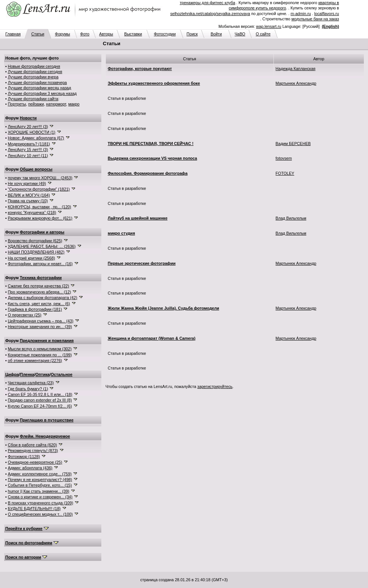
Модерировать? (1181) (29, 144)
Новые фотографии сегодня (34, 66)
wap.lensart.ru (269, 26)
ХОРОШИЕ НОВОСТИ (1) (32, 132)
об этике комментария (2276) (35, 360)
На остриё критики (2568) (31, 258)
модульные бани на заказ (315, 19)
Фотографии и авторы (42, 232)
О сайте (263, 34)
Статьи (38, 34)
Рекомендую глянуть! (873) (33, 451)
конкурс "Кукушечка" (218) (32, 212)
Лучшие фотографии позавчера (37, 82)
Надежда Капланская (296, 69)
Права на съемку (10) (28, 201)
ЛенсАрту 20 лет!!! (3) (28, 127)
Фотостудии (165, 34)
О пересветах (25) (25, 315)
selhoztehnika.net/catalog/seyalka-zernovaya (210, 14)
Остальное (62, 374)
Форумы (63, 34)
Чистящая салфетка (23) (31, 383)
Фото (85, 34)
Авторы (106, 34)
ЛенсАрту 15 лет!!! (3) (28, 150)
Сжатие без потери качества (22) (39, 286)
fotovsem (284, 158)
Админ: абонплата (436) (30, 468)
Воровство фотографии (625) (35, 241)
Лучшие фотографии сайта (33, 99)
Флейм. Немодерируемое (45, 436)
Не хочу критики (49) (27, 183)
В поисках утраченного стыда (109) (41, 503)
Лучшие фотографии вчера (33, 77)
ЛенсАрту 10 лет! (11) (28, 156)
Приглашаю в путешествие (47, 420)
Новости (28, 118)
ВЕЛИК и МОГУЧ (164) (29, 195)
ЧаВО (240, 34)
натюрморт (56, 104)
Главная (13, 34)
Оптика (43, 374)
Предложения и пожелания (47, 341)
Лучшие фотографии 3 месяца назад (42, 93)
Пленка (27, 374)
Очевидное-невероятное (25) (35, 462)
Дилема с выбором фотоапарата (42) (43, 298)
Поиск (192, 34)
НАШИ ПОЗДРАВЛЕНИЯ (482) (36, 252)
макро (74, 104)
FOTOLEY (285, 173)
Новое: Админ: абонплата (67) (36, 138)
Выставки (133, 34)
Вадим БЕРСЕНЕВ (293, 144)
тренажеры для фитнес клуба (207, 3)
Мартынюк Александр (296, 83)
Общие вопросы (36, 169)
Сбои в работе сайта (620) (32, 445)
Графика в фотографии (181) (35, 309)
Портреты (17, 104)
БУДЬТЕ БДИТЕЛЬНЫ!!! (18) (34, 509)
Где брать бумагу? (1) (28, 389)
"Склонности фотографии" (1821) (39, 189)
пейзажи (36, 104)
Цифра (12, 374)
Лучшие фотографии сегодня (35, 72)
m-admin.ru (301, 14)
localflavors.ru (327, 14)
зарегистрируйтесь (215, 386)
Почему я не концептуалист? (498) (40, 480)
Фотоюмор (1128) (24, 457)
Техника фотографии (41, 278)
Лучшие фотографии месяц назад (40, 88)
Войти (216, 34)
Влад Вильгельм (291, 218)
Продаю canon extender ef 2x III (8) (40, 400)
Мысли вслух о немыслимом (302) (40, 349)
